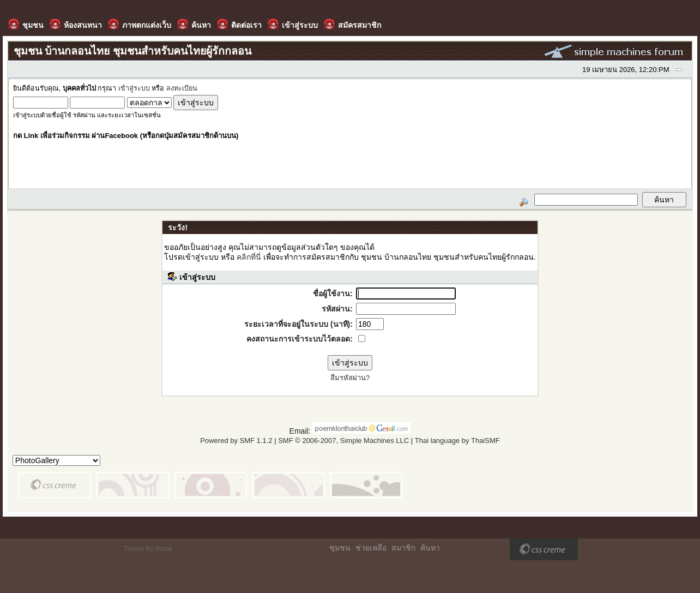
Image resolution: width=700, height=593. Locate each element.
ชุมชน (340, 548)
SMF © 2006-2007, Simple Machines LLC (343, 441)
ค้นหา (430, 548)
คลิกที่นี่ (249, 257)
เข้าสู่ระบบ (134, 88)
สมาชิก (403, 548)
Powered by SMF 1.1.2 (236, 441)
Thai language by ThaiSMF (457, 441)
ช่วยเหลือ (371, 548)
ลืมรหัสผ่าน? (350, 378)
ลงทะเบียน (182, 88)
